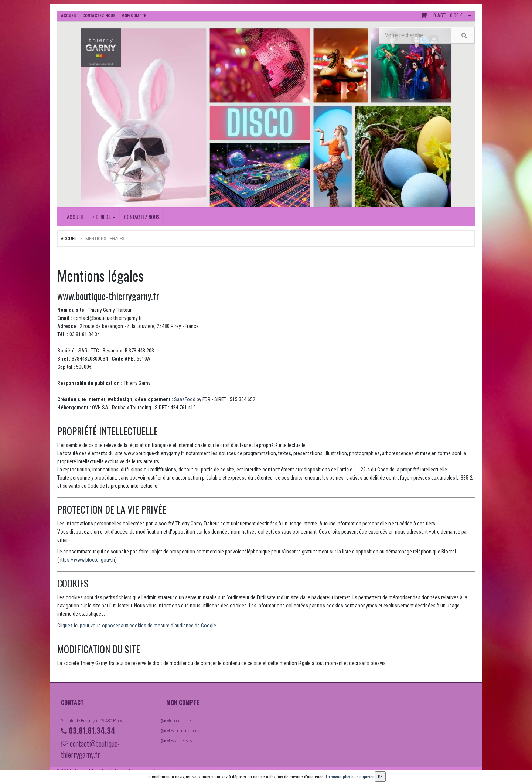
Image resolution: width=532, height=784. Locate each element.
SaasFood (185, 399)
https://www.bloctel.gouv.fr (87, 560)
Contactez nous (142, 217)
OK (380, 776)
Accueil (75, 217)
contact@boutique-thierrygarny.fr (90, 749)
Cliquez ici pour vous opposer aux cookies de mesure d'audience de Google (137, 626)
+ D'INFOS (104, 217)
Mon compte (178, 721)
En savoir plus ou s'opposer (350, 776)
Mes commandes (183, 731)
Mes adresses (179, 741)
